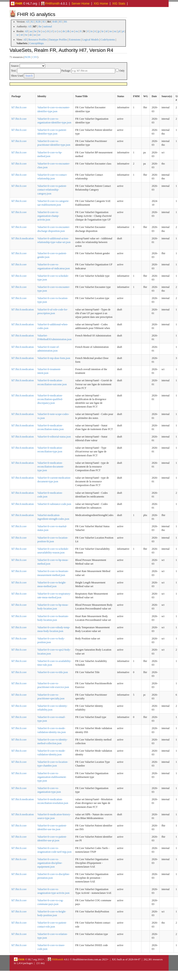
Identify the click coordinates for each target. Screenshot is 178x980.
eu (77, 31)
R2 (33, 22)
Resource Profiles (38, 40)
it (95, 31)
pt (123, 31)
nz (115, 31)
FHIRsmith (50, 3)
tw (26, 35)
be (35, 31)
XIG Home (101, 3)
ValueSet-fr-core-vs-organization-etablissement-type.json (52, 777)
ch (48, 31)
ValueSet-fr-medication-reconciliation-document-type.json (51, 467)
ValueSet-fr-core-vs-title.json (53, 672)
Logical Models (91, 40)
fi (81, 31)
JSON (27, 57)
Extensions (75, 40)
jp (99, 31)
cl (52, 31)
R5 (60, 22)
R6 (66, 22)
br (40, 31)
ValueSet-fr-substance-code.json (54, 504)
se (18, 35)
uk (31, 35)
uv (39, 35)
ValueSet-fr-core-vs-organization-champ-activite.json (48, 216)
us (35, 35)
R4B (55, 22)
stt (22, 35)
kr (103, 31)
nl (106, 31)
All (27, 22)
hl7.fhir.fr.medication (23, 238)
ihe (40, 26)
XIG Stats (119, 3)
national (48, 26)
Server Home (80, 3)
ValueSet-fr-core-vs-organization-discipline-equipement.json (50, 863)
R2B (38, 22)
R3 (44, 22)
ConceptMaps (36, 43)
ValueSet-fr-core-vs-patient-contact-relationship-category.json (52, 190)
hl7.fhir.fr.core (19, 107)
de (64, 31)
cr (56, 31)
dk (68, 31)
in (91, 31)
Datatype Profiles (58, 40)
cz (60, 31)
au (31, 31)
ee (73, 31)
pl (119, 31)
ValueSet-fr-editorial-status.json (54, 437)
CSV (35, 57)
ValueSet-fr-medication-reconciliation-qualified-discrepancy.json (50, 399)
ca (44, 31)
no (111, 31)
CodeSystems (108, 40)
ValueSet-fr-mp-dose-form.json (54, 358)
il (88, 31)
